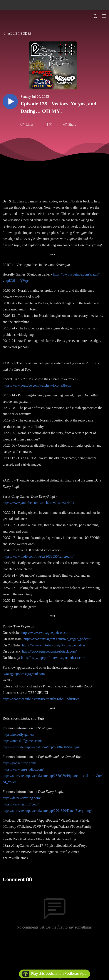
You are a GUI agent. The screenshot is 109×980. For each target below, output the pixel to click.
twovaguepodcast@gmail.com (24, 674)
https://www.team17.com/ (21, 804)
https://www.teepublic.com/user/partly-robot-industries (41, 699)
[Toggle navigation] (104, 16)
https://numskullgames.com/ (22, 741)
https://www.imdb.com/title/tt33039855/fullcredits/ (38, 556)
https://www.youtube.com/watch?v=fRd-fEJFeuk (37, 385)
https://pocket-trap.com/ (19, 763)
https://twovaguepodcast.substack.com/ (49, 651)
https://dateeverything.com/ (22, 798)
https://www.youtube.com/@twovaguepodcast (54, 645)
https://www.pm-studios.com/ (23, 769)
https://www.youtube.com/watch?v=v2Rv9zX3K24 (38, 503)
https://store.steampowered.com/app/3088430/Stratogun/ (42, 747)
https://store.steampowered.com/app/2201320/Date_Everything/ (47, 811)
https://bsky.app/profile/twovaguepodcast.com (53, 658)
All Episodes (17, 33)
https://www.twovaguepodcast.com (46, 633)
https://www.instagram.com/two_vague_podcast (57, 639)
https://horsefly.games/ (18, 734)
